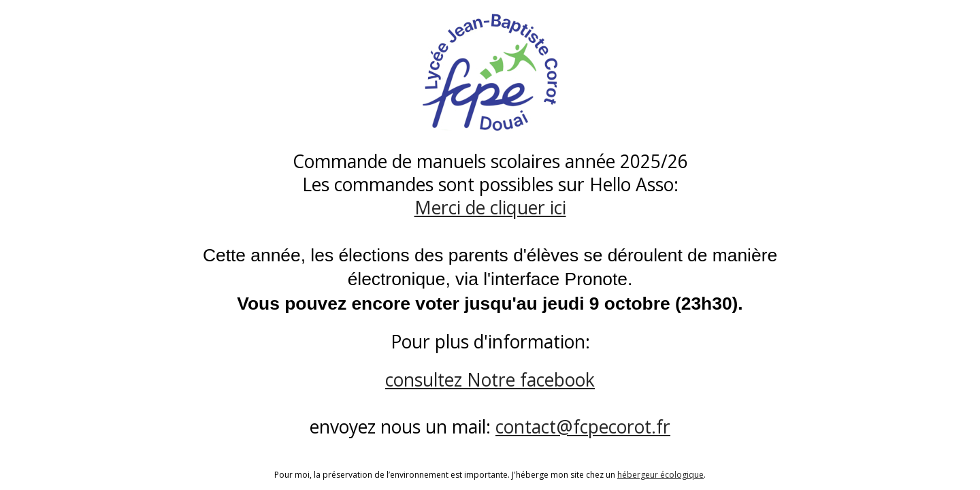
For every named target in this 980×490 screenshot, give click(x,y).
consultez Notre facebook (490, 380)
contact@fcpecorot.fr (583, 427)
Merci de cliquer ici (490, 208)
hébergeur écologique (660, 475)
